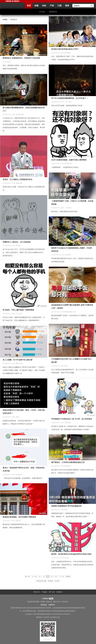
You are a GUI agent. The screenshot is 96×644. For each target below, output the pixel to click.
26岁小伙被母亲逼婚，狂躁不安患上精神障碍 (69, 160)
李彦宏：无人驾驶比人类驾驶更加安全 (17, 179)
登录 (67, 6)
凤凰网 (43, 602)
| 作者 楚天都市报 (17, 114)
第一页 (27, 576)
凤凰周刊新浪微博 (33, 602)
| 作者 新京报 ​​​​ (65, 558)
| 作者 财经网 (16, 521)
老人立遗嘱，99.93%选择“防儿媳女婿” (18, 360)
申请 (51, 599)
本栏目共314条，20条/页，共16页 (48, 581)
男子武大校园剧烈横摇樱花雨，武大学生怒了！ (70, 98)
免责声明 (52, 605)
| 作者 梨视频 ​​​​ (16, 246)
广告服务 (44, 592)
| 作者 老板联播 (17, 183)
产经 (52, 6)
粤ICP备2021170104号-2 (62, 614)
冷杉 (44, 6)
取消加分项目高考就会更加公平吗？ (65, 49)
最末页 (68, 576)
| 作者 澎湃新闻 (65, 255)
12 (44, 576)
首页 (29, 6)
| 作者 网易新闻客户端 (68, 312)
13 (48, 576)
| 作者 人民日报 (17, 314)
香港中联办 (57, 602)
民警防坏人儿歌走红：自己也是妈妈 (17, 242)
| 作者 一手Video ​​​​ (66, 102)
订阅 (59, 6)
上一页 (34, 576)
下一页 (61, 576)
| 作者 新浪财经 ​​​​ (65, 53)
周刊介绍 (36, 592)
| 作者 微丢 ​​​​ (64, 510)
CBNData (65, 602)
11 (40, 576)
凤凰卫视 (49, 602)
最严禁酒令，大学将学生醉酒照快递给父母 (68, 462)
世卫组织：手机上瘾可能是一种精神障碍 (18, 310)
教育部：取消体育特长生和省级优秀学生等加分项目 (71, 554)
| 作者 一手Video (66, 208)
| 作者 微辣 (64, 366)
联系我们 (59, 592)
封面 (36, 6)
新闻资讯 (53, 12)
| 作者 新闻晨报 (65, 466)
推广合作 (52, 592)
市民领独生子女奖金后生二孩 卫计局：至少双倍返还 (72, 419)
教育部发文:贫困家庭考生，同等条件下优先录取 (21, 58)
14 (52, 576)
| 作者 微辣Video (17, 363)
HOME (42, 12)
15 (56, 576)
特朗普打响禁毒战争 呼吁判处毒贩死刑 (66, 506)
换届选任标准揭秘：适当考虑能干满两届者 (19, 517)
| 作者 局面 (15, 417)
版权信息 (44, 605)
